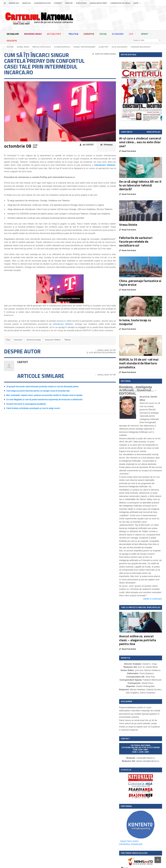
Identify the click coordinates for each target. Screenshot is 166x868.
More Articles (154, 132)
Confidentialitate (42, 3)
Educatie (12, 41)
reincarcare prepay (34, 340)
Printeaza (106, 145)
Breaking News (33, 34)
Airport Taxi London (129, 841)
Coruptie (89, 34)
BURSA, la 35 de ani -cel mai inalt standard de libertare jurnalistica (139, 363)
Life (132, 34)
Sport (146, 34)
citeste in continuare (153, 599)
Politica (73, 34)
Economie (118, 34)
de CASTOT (87, 145)
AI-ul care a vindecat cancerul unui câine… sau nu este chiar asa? (140, 142)
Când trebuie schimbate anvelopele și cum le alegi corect (33, 408)
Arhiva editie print (98, 3)
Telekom (68, 340)
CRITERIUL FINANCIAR (131, 844)
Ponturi (69, 3)
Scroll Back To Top (105, 350)
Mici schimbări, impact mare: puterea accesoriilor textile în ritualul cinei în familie (45, 395)
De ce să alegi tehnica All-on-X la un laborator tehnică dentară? (140, 185)
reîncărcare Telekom (63, 324)
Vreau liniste (128, 225)
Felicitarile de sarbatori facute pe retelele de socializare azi (136, 241)
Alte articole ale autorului (101, 353)
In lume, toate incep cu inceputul (135, 322)
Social (103, 34)
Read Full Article (128, 151)
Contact (58, 3)
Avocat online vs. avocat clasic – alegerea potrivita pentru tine (138, 640)
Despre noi (14, 3)
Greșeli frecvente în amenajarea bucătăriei (26, 404)
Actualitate (55, 34)
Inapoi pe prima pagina (104, 54)
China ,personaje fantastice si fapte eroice (140, 283)
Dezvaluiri (13, 34)
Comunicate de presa (120, 3)
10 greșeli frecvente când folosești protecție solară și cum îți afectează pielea (42, 387)
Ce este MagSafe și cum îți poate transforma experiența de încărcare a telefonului (45, 400)
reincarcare (18, 340)
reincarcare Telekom (53, 340)
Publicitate (81, 3)
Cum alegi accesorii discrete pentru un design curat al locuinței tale (38, 391)
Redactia (26, 3)
